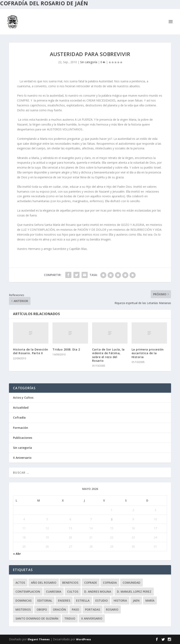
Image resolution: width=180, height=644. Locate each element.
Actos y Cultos (23, 398)
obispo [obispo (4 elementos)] (42, 609)
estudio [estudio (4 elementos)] (102, 600)
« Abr (17, 554)
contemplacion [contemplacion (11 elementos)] (28, 592)
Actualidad (21, 407)
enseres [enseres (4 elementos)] (64, 600)
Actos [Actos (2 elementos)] (20, 583)
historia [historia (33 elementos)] (120, 600)
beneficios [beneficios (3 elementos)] (70, 583)
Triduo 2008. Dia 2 (66, 349)
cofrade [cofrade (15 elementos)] (91, 583)
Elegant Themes (39, 639)
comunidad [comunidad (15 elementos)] (131, 583)
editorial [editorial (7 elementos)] (45, 600)
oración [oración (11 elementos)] (59, 609)
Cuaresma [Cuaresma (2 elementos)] (54, 592)
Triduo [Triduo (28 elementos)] (70, 618)
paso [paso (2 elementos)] (75, 609)
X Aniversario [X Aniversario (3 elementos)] (92, 618)
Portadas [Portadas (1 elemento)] (93, 609)
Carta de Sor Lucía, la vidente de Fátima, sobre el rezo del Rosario (108, 355)
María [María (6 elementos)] (150, 600)
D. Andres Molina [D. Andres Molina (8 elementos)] (98, 592)
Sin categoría (89, 62)
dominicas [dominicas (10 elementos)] (23, 600)
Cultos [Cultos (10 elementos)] (73, 592)
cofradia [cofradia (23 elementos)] (110, 583)
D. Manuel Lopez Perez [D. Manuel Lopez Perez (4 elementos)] (134, 592)
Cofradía (19, 417)
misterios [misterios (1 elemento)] (23, 609)
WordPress (83, 639)
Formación (21, 428)
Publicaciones (23, 438)
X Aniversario (22, 458)
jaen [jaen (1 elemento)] (136, 600)
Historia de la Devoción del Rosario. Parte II (31, 351)
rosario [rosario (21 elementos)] (112, 609)
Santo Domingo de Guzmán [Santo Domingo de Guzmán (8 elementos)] (37, 618)
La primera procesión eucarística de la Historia (148, 353)
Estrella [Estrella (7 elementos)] (83, 600)
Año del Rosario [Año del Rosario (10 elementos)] (44, 583)
